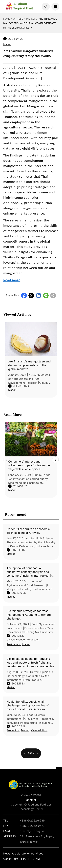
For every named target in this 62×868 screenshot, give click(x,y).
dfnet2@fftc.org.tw (32, 831)
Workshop (28, 853)
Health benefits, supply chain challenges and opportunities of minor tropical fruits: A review (28, 705)
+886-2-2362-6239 (32, 821)
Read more (12, 280)
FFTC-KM (34, 859)
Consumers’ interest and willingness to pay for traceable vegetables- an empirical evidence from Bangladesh (29, 465)
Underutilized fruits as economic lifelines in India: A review (28, 531)
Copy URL (53, 295)
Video (40, 853)
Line (46, 295)
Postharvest (14, 644)
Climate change (16, 640)
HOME (7, 19)
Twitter (31, 295)
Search (46, 7)
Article (18, 19)
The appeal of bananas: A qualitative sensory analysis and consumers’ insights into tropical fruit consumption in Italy (31, 572)
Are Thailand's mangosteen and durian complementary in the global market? (30, 23)
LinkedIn (39, 295)
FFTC (23, 859)
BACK (31, 753)
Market (31, 19)
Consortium (11, 859)
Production (33, 640)
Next (55, 460)
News (7, 853)
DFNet (22, 7)
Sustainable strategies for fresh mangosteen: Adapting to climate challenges (29, 615)
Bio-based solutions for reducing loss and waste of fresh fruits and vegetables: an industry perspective (30, 663)
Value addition (39, 730)
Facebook (24, 295)
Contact (31, 800)
